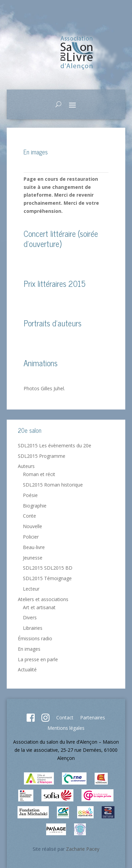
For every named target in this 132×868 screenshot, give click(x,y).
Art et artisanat (39, 607)
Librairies (33, 628)
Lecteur (31, 589)
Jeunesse (33, 558)
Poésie (30, 495)
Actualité (27, 669)
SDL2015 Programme (42, 456)
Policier (31, 537)
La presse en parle (38, 659)
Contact (65, 717)
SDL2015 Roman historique (53, 485)
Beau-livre (34, 547)
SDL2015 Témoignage (47, 578)
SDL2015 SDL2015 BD (48, 568)
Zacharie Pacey (83, 849)
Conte (29, 516)
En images (29, 649)
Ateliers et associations (43, 599)
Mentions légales (66, 728)
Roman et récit (39, 474)
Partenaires (93, 717)
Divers (30, 617)
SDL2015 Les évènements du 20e (55, 445)
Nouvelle (32, 526)
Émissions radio (35, 638)
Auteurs (26, 466)
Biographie (35, 506)
